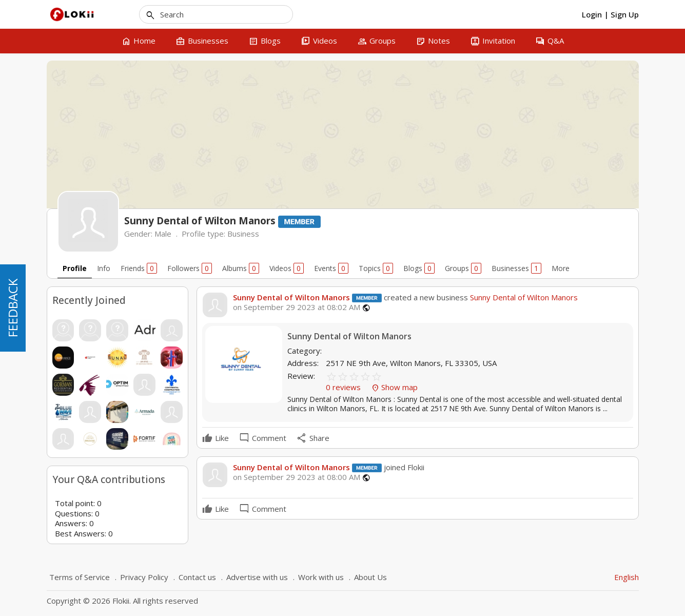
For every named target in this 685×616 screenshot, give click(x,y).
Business (243, 234)
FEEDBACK (13, 308)
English (627, 577)
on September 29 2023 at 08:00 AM (297, 477)
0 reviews (344, 387)
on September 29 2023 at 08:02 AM (297, 307)
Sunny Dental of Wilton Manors (291, 297)
